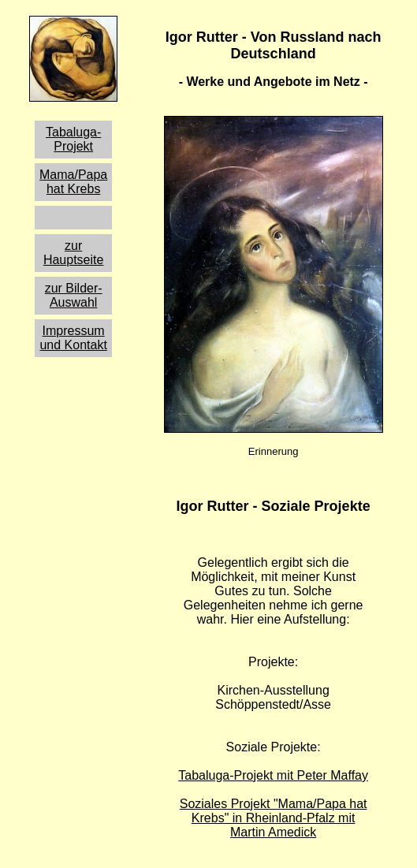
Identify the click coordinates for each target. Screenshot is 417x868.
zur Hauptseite (74, 253)
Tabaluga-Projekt (73, 139)
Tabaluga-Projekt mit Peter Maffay (273, 775)
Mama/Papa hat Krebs (73, 182)
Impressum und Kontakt (73, 338)
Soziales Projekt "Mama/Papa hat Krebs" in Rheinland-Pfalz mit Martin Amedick (274, 818)
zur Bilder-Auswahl (74, 295)
